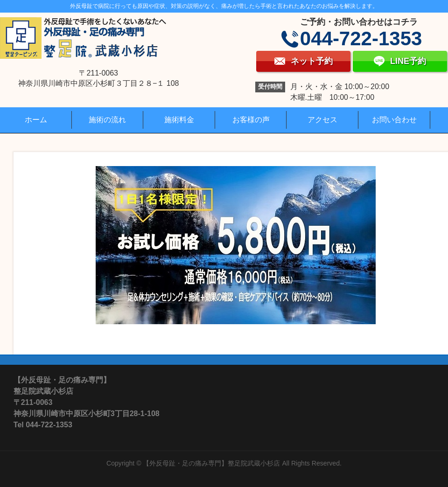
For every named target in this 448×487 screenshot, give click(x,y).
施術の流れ (107, 120)
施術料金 (179, 120)
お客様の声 (251, 120)
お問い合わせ (394, 120)
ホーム (36, 120)
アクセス (322, 120)
